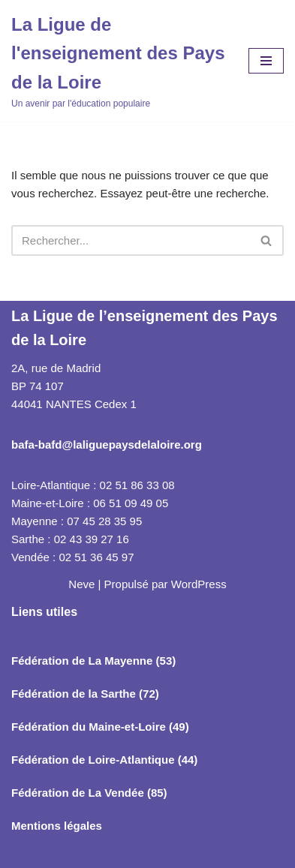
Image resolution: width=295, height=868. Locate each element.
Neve (81, 584)
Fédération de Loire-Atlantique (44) (104, 760)
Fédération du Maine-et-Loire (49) (100, 727)
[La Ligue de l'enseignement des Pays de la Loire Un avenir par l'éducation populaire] (119, 61)
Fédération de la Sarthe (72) (85, 694)
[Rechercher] (131, 240)
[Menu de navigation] (266, 61)
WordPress (199, 584)
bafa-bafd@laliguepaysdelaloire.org (107, 445)
